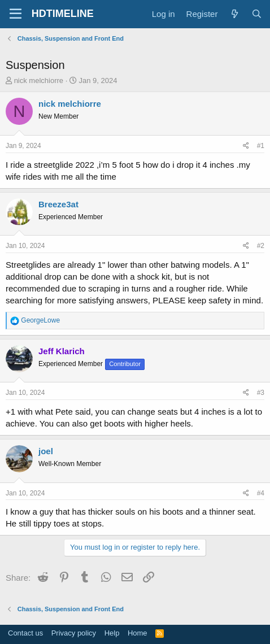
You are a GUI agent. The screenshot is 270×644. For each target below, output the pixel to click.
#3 (261, 393)
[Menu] (16, 14)
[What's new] (234, 14)
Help (112, 633)
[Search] (257, 14)
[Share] (246, 146)
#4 (261, 493)
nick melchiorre (39, 80)
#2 (261, 246)
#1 (261, 146)
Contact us (25, 633)
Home (138, 633)
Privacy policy (74, 633)
